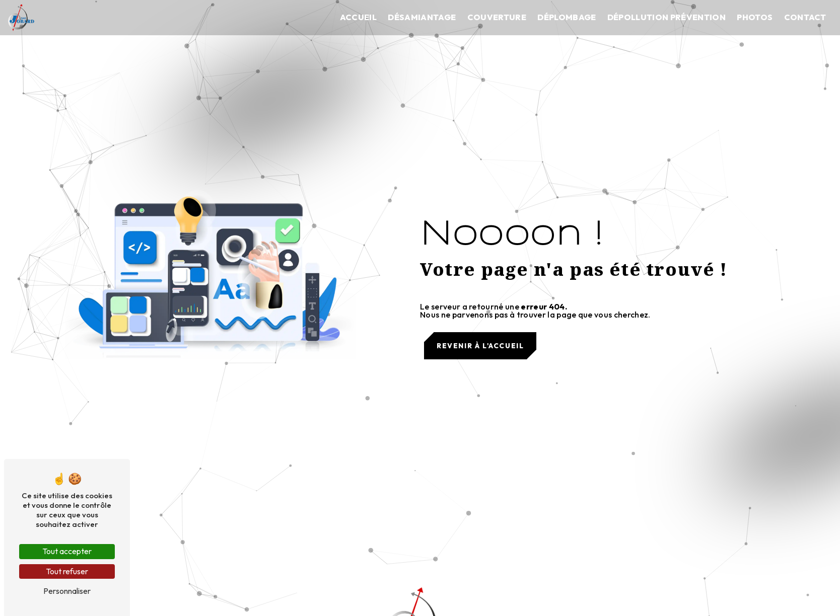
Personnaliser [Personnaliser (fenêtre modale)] (67, 591)
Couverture (497, 17)
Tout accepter (67, 551)
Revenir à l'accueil (480, 346)
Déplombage (567, 17)
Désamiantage (422, 17)
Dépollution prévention (667, 17)
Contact (805, 17)
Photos (755, 17)
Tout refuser (67, 571)
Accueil (358, 17)
